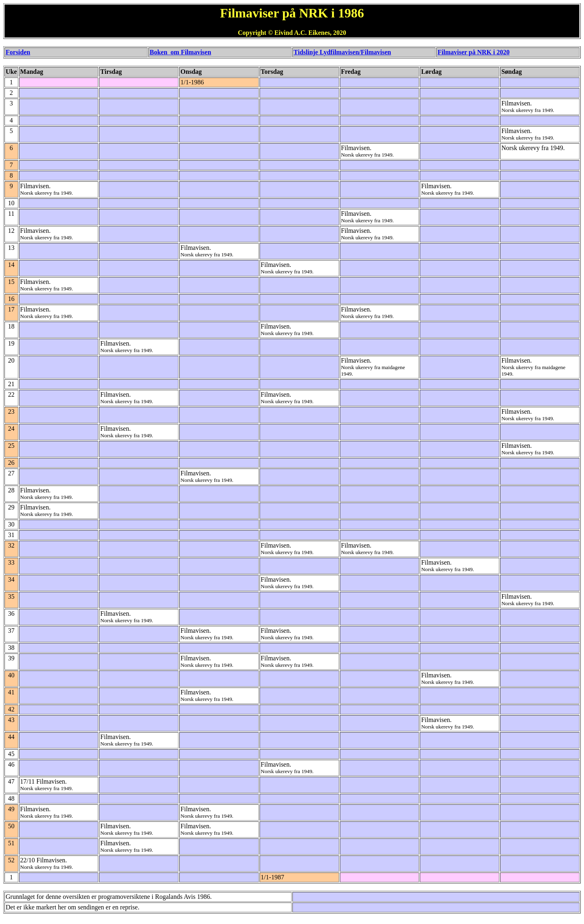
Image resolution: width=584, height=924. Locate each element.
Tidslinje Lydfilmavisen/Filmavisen (342, 52)
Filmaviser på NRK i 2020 (473, 52)
